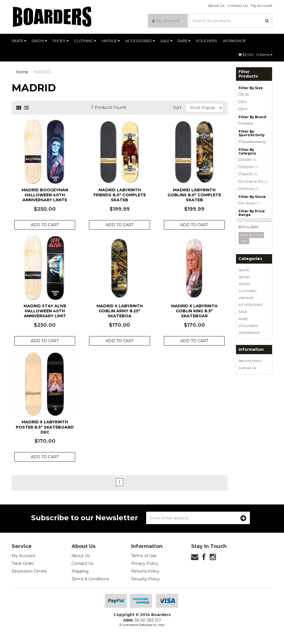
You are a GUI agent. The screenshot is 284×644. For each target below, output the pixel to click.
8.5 (244, 102)
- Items (255, 55)
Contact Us (238, 6)
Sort (177, 108)
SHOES (60, 41)
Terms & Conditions (90, 579)
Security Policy (145, 579)
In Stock (251, 203)
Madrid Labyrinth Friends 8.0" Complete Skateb (120, 195)
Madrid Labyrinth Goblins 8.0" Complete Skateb (194, 195)
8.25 (245, 94)
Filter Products (248, 74)
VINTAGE (111, 41)
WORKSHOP (234, 41)
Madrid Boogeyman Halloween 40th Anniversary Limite (45, 195)
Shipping (80, 571)
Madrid (247, 123)
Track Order (23, 563)
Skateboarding (254, 142)
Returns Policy (250, 361)
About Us (216, 6)
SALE (166, 41)
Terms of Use (144, 556)
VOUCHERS (206, 41)
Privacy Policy (145, 563)
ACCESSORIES (140, 41)
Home (22, 72)
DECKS (250, 167)
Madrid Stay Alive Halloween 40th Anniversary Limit (45, 311)
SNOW (39, 41)
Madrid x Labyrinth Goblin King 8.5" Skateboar (194, 311)
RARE (184, 41)
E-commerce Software (136, 625)
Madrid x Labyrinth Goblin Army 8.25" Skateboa (120, 311)
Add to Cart (45, 225)
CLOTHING (85, 41)
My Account (262, 6)
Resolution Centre (29, 571)
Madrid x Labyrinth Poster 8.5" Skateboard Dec (45, 427)
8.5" (245, 109)
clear (244, 241)
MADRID (42, 72)
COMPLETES (255, 181)
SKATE (19, 41)
